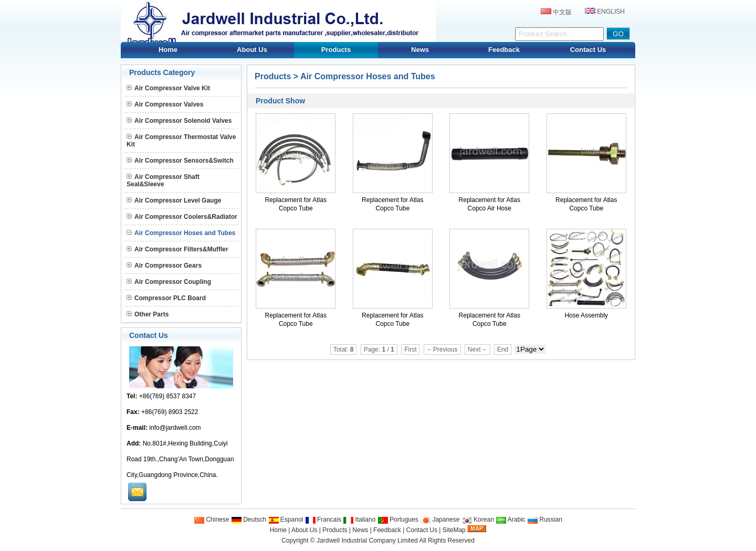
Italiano (359, 520)
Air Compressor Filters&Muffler (177, 249)
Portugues (398, 520)
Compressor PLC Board (166, 298)
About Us (252, 50)
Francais (323, 520)
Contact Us (588, 50)
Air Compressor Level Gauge (174, 200)
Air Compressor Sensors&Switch (180, 161)
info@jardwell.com (175, 428)
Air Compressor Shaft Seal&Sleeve (163, 181)
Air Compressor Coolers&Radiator (182, 217)
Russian (545, 520)
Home (168, 50)
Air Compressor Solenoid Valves (179, 121)
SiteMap (454, 530)
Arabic (511, 520)
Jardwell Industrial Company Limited (367, 541)
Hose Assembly (586, 315)
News (420, 50)
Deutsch (249, 520)
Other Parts (148, 314)
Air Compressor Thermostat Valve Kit (181, 141)
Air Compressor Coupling (169, 282)
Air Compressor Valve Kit (168, 88)
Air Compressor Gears (164, 266)
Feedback (504, 50)
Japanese (440, 520)
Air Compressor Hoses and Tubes (368, 76)
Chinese (211, 520)
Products (336, 50)
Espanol (286, 520)
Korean (478, 520)
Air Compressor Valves (165, 104)
